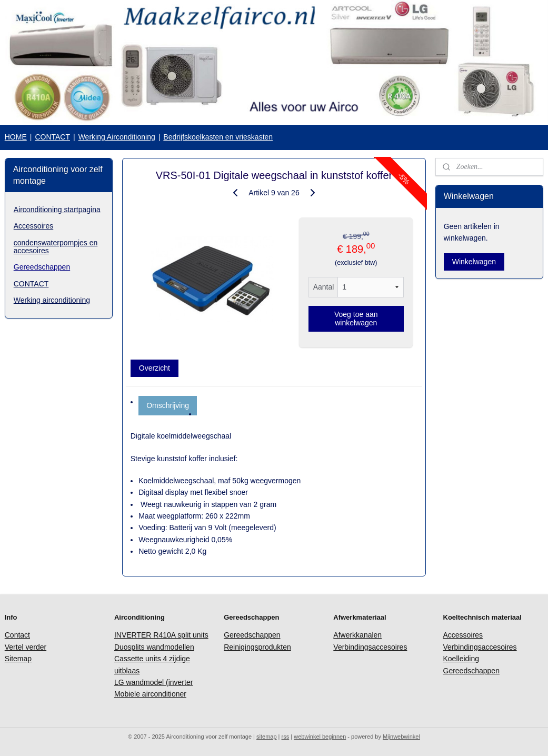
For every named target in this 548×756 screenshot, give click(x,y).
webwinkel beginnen (320, 737)
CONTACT (52, 137)
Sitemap (18, 659)
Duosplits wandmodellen (154, 647)
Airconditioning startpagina (57, 210)
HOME (16, 137)
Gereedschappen (42, 267)
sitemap (267, 737)
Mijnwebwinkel (401, 737)
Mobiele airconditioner (150, 694)
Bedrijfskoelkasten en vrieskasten (218, 137)
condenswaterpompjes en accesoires (56, 247)
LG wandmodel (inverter (153, 682)
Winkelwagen (474, 262)
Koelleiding (461, 659)
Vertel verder (26, 647)
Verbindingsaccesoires (370, 647)
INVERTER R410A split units (161, 635)
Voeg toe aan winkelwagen (356, 319)
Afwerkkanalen (357, 635)
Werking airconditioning (52, 300)
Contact (17, 635)
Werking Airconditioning (117, 137)
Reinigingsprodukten (257, 647)
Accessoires (33, 226)
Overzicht (155, 368)
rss (286, 737)
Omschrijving (168, 405)
